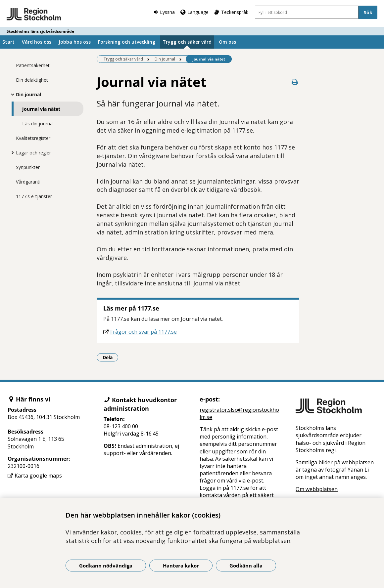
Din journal (28, 94)
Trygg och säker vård (187, 42)
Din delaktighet (32, 80)
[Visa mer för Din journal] (11, 94)
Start (8, 42)
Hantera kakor (181, 566)
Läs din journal (38, 124)
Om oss (227, 42)
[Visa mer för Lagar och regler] (11, 152)
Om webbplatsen (317, 489)
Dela (111, 357)
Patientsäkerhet (33, 65)
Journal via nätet (41, 109)
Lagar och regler (33, 153)
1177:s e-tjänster (34, 196)
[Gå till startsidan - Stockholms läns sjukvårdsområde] (34, 15)
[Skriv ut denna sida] (295, 82)
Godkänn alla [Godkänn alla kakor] (246, 566)
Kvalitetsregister (33, 138)
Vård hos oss (37, 42)
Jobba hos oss (75, 42)
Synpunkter (28, 167)
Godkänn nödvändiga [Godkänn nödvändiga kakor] (106, 566)
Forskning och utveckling (127, 42)
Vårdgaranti (28, 182)
